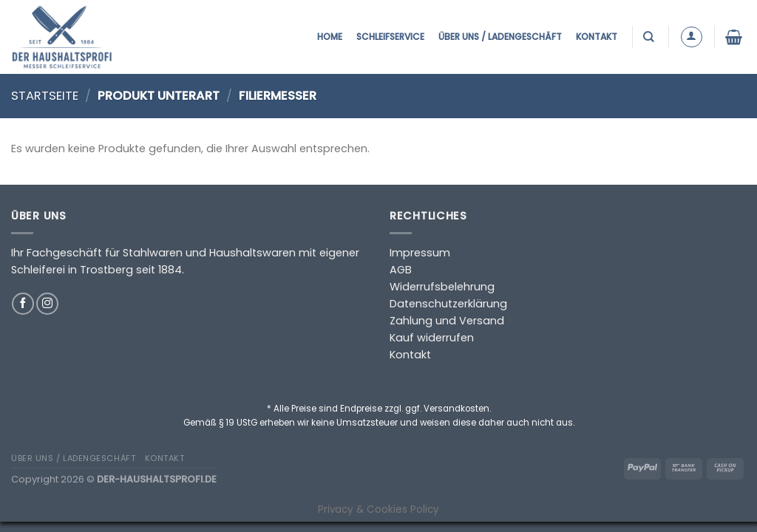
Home (330, 37)
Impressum (420, 253)
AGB (401, 270)
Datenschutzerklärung (448, 304)
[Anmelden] (692, 37)
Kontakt (597, 37)
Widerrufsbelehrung (442, 287)
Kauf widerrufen (432, 338)
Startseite (45, 96)
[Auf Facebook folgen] (23, 304)
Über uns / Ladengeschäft (500, 37)
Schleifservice (390, 37)
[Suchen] (650, 37)
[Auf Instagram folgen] (47, 304)
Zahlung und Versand (447, 321)
